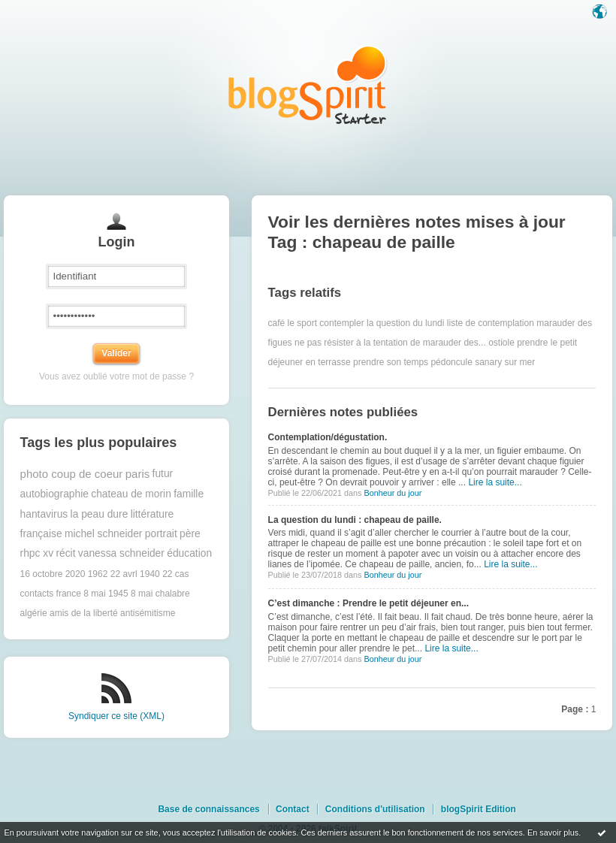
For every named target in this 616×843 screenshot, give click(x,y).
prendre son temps (391, 362)
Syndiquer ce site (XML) (116, 716)
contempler (341, 323)
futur (163, 474)
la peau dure (100, 514)
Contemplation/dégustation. (328, 437)
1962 (98, 574)
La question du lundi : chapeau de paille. (355, 520)
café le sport (293, 323)
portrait (161, 534)
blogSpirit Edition (479, 809)
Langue (601, 13)
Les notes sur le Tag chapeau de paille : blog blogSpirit (308, 85)
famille (189, 494)
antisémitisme (148, 613)
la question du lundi (405, 323)
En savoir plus (553, 832)
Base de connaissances (208, 809)
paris (138, 474)
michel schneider (104, 534)
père (190, 534)
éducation (189, 553)
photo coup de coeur (72, 474)
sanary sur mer (505, 362)
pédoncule (451, 362)
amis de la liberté (84, 613)
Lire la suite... (495, 482)
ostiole (501, 343)
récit (65, 553)
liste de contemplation (491, 323)
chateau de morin (131, 494)
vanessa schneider (121, 553)
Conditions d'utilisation (375, 809)
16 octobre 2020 (53, 574)
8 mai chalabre (160, 594)
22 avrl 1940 (135, 574)
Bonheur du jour (393, 493)
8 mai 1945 (106, 594)
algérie (34, 613)
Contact (293, 809)
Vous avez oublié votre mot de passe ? (116, 376)
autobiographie (54, 494)
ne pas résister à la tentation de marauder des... (390, 343)
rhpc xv (37, 553)
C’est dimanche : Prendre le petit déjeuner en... (368, 603)
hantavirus (44, 514)
